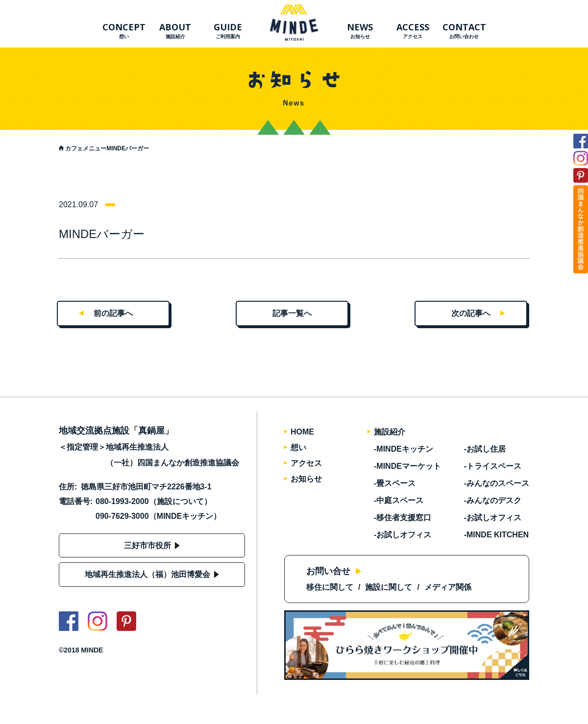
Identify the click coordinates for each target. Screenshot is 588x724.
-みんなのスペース (497, 483)
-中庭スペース (399, 500)
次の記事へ (471, 313)
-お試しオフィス (403, 535)
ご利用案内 (228, 30)
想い (124, 30)
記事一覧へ (292, 313)
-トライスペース (493, 466)
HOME (302, 432)
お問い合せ (328, 571)
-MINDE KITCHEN (496, 535)
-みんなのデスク (493, 500)
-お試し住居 (485, 449)
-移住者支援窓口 (403, 518)
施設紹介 (390, 432)
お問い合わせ (464, 30)
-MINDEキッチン (404, 449)
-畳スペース (395, 483)
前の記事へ (113, 313)
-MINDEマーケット (407, 466)
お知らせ (360, 30)
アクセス (413, 30)
